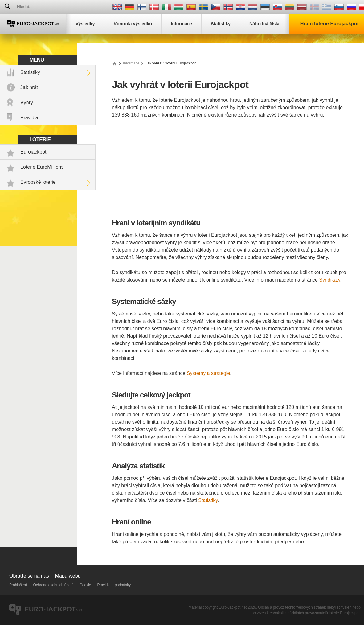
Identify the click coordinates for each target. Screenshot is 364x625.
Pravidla (29, 118)
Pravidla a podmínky (114, 585)
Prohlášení (18, 585)
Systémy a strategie (209, 373)
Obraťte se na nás (29, 576)
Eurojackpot (33, 152)
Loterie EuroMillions (42, 167)
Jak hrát (29, 87)
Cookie (85, 585)
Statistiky (30, 72)
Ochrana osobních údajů (53, 585)
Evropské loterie (38, 182)
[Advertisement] (230, 170)
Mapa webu (68, 576)
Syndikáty (329, 280)
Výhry (27, 103)
